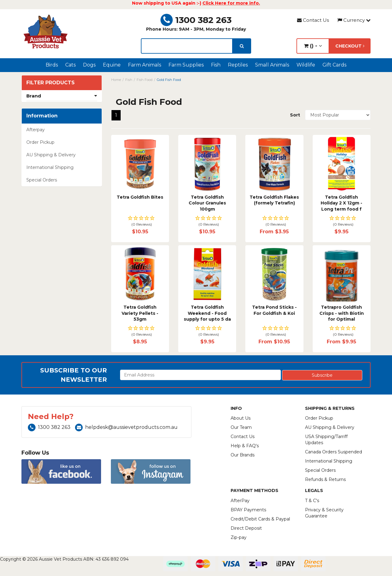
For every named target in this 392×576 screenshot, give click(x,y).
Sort (295, 115)
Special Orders (42, 180)
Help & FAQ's (245, 446)
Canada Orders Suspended (334, 452)
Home (116, 80)
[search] (242, 46)
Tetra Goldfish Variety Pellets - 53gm (140, 313)
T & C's (312, 501)
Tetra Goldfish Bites (140, 197)
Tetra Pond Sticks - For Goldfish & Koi (274, 310)
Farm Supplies (186, 65)
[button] (140, 221)
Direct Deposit (246, 528)
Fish (216, 65)
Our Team (241, 427)
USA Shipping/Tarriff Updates (326, 440)
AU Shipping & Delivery (51, 155)
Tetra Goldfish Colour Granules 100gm (207, 203)
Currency (354, 20)
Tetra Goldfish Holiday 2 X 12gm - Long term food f (341, 203)
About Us (241, 418)
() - (313, 46)
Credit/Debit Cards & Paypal (260, 519)
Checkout (350, 46)
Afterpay (36, 130)
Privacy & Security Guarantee (324, 513)
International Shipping (50, 167)
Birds (52, 65)
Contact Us (313, 20)
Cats (70, 65)
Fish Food (145, 80)
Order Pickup (40, 142)
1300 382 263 (196, 20)
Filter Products (51, 83)
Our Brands (243, 455)
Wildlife (306, 65)
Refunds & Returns (325, 479)
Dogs (89, 65)
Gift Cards (334, 65)
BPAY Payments (248, 510)
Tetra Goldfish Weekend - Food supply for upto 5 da (207, 313)
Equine (112, 65)
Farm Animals (145, 65)
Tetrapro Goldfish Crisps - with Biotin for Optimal (342, 313)
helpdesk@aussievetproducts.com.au (126, 427)
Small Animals (272, 65)
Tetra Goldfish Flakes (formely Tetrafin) (274, 200)
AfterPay (240, 501)
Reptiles (238, 65)
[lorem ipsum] (187, 46)
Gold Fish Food (169, 80)
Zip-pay (239, 537)
